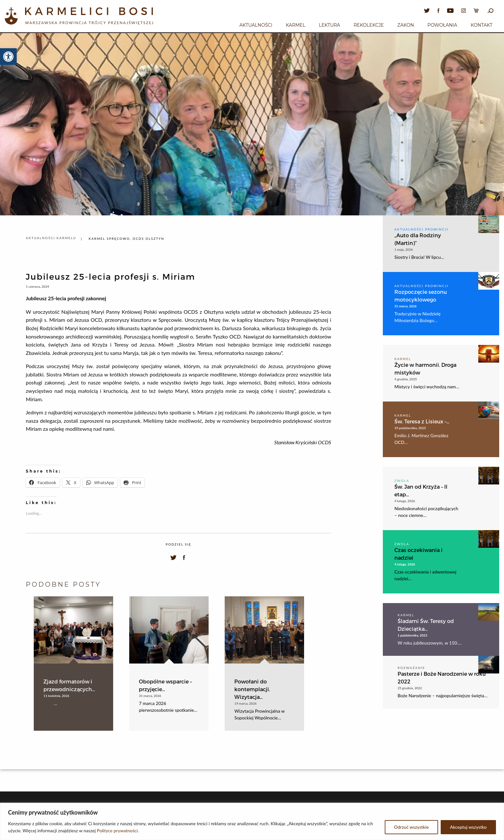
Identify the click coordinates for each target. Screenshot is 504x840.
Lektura (329, 25)
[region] (252, 821)
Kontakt (482, 25)
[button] (8, 57)
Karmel (296, 25)
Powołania (442, 25)
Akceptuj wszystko (468, 827)
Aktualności (256, 25)
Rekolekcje (369, 25)
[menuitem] (256, 24)
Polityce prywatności (117, 831)
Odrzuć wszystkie (411, 827)
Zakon (406, 25)
